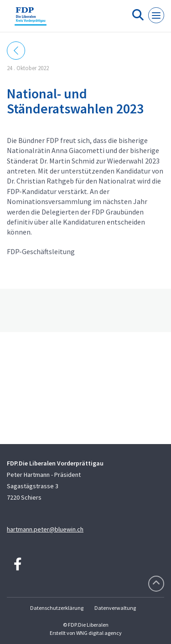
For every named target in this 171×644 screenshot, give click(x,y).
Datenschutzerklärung (57, 608)
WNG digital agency (99, 633)
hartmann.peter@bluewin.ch (45, 529)
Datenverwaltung (115, 608)
